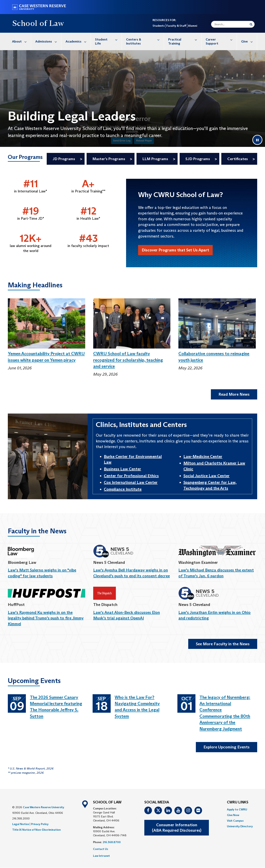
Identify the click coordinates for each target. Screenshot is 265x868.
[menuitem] (19, 41)
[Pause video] (257, 140)
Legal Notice (21, 824)
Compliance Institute (123, 489)
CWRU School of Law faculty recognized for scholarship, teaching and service (128, 360)
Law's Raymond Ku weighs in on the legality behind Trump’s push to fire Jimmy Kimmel (46, 618)
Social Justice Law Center (206, 476)
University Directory (240, 826)
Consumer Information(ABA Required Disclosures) (177, 828)
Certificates (238, 159)
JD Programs (64, 159)
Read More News (234, 394)
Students (159, 26)
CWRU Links (238, 802)
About (21, 41)
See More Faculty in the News (223, 644)
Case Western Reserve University (43, 807)
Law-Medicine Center (203, 456)
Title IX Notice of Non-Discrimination (36, 830)
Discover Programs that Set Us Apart (175, 250)
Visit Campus (235, 821)
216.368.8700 (112, 842)
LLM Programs (155, 159)
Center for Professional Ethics (131, 476)
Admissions (48, 41)
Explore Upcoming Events (227, 747)
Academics (78, 41)
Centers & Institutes (145, 39)
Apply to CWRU (237, 809)
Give (249, 41)
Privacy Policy (40, 824)
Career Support (221, 39)
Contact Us (101, 849)
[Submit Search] (251, 24)
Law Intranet (101, 856)
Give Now (233, 815)
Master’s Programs (109, 159)
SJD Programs (198, 159)
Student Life (108, 39)
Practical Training (185, 39)
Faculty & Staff (176, 26)
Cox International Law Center (131, 482)
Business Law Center (122, 469)
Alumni (193, 26)
